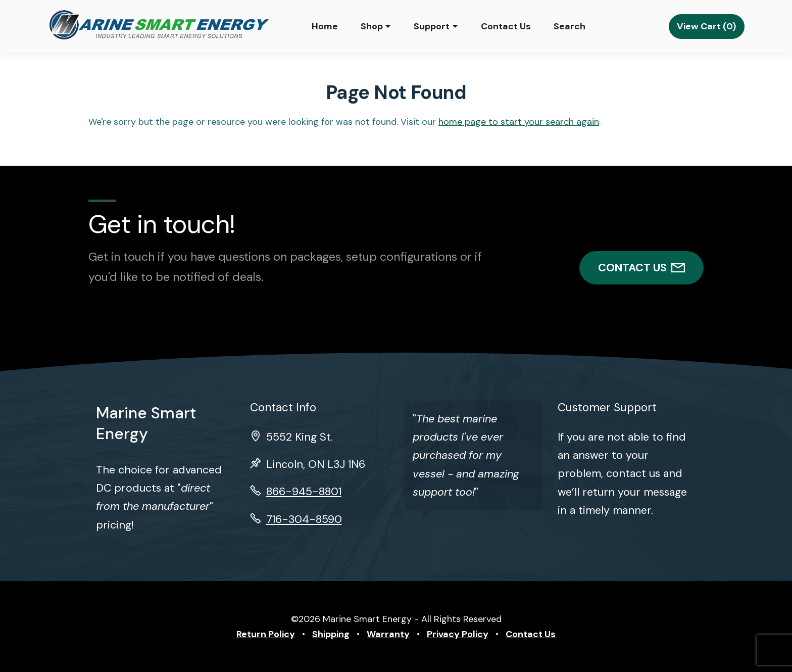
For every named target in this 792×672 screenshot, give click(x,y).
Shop (372, 26)
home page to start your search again (519, 122)
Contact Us (506, 26)
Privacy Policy (458, 634)
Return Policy (266, 634)
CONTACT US (641, 268)
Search (570, 26)
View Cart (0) (706, 26)
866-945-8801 (304, 492)
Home (325, 26)
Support (432, 26)
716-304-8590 (304, 519)
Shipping (331, 634)
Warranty (388, 634)
